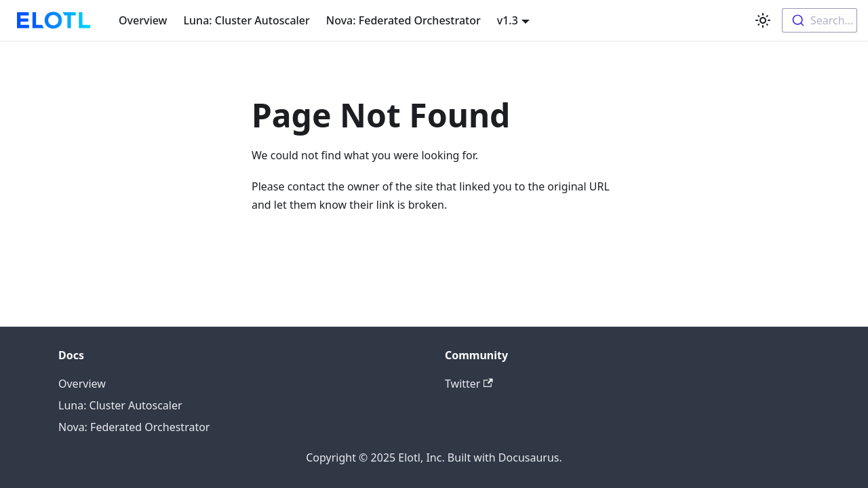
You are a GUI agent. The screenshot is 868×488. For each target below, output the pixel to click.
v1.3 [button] (508, 20)
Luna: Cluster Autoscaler (247, 20)
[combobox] (820, 20)
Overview (143, 20)
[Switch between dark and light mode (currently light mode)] (763, 20)
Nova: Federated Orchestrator (403, 20)
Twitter (469, 384)
